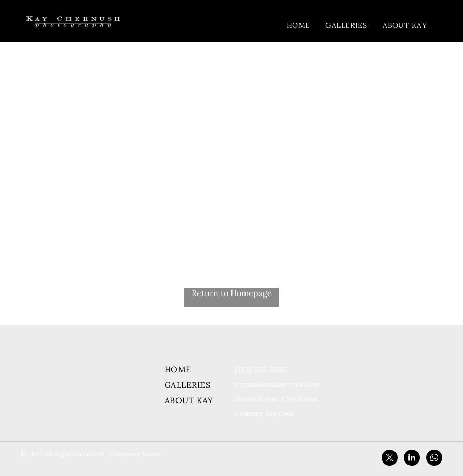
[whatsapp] (434, 459)
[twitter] (390, 459)
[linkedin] (412, 459)
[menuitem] (298, 25)
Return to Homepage (232, 293)
